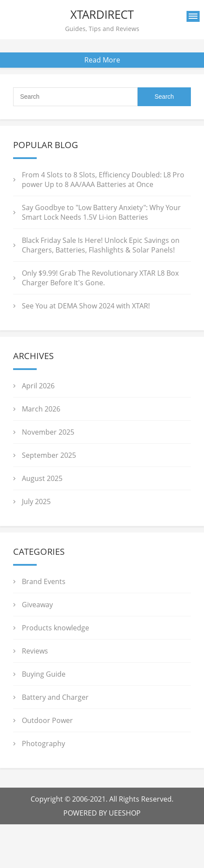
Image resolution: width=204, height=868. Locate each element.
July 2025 (36, 501)
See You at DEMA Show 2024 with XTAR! (86, 306)
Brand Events (44, 581)
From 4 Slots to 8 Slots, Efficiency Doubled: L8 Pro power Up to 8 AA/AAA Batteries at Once (103, 180)
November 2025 (48, 432)
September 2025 (49, 455)
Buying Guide (44, 674)
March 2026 (41, 409)
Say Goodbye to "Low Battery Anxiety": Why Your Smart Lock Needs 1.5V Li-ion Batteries (101, 212)
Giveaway (37, 605)
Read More (102, 60)
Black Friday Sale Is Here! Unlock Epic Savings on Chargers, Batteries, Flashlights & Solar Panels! (101, 245)
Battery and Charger (55, 697)
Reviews (35, 651)
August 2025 (42, 478)
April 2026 (38, 386)
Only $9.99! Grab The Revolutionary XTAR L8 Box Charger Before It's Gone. (100, 278)
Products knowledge (55, 628)
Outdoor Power (47, 720)
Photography (43, 744)
